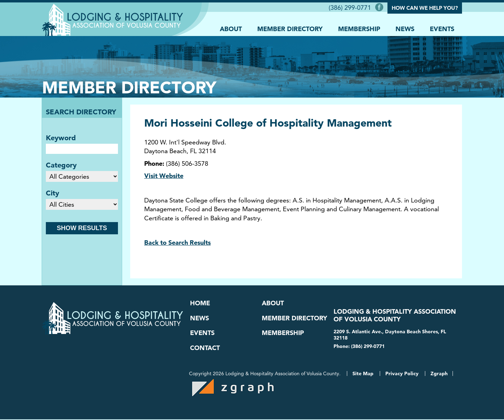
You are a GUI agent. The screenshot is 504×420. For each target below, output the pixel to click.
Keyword (61, 138)
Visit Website (164, 176)
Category (61, 165)
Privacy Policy (402, 374)
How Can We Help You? (425, 8)
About (231, 29)
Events (442, 29)
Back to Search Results (177, 243)
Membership (359, 29)
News (405, 29)
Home (200, 303)
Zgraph (439, 374)
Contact (205, 348)
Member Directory (290, 29)
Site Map (363, 374)
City (52, 193)
